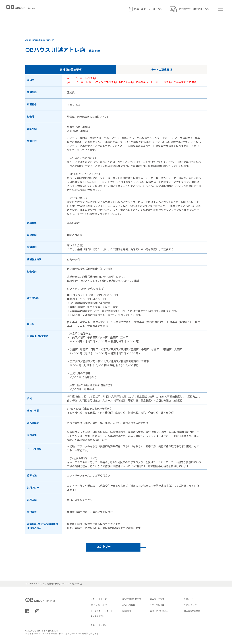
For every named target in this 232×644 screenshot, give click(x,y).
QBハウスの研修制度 (132, 599)
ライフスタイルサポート (102, 611)
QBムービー (189, 599)
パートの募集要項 (161, 70)
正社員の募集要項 (71, 70)
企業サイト (96, 625)
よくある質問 (97, 616)
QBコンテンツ (190, 605)
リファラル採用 (157, 605)
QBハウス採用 (129, 605)
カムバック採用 (157, 599)
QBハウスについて (99, 605)
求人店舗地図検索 (192, 611)
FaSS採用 (127, 611)
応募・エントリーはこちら (148, 9)
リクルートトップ (99, 599)
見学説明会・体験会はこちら (194, 9)
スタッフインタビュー (160, 611)
